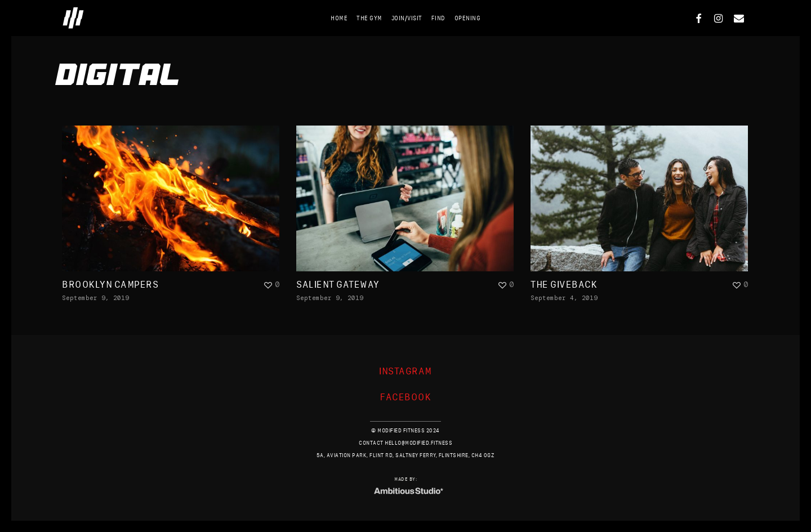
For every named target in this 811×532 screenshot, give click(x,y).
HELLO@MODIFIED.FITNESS (418, 443)
